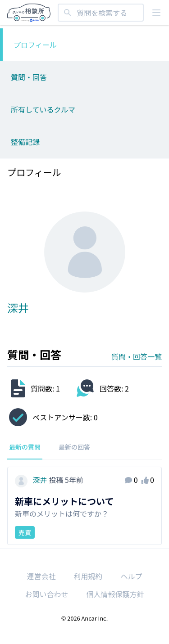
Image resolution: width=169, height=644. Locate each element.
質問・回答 (29, 77)
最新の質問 (25, 447)
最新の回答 (74, 447)
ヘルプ (132, 576)
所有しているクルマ (43, 109)
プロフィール (35, 45)
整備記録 (25, 142)
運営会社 (41, 576)
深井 (32, 480)
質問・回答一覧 (137, 356)
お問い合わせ (46, 594)
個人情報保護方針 (115, 594)
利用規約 (88, 576)
